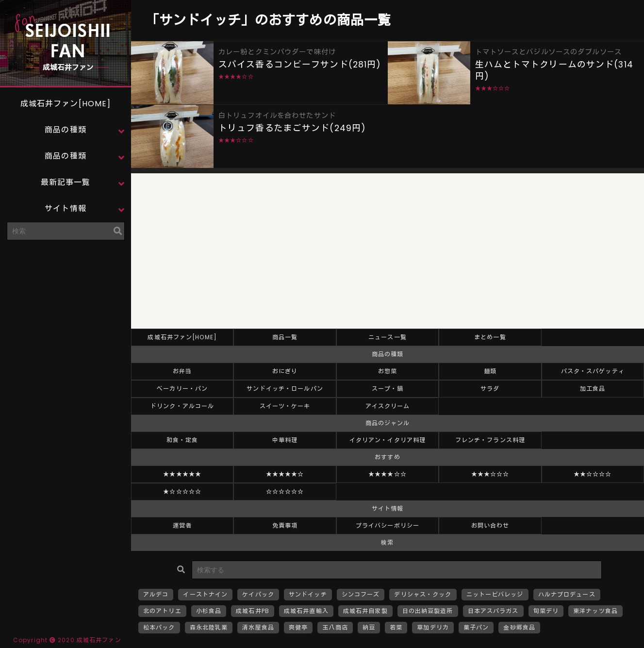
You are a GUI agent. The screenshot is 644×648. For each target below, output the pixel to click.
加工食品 (593, 389)
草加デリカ (433, 627)
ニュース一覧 (388, 337)
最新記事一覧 (66, 182)
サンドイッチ (308, 594)
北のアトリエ (162, 611)
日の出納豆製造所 (428, 611)
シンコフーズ (361, 594)
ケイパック (258, 594)
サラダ (490, 389)
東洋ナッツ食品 (595, 611)
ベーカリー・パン (182, 389)
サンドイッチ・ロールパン (285, 389)
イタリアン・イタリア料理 (388, 440)
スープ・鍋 (388, 389)
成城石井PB (253, 611)
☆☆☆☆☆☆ (285, 491)
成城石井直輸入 (306, 611)
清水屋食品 (258, 627)
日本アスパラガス (493, 611)
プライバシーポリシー (388, 525)
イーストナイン (205, 594)
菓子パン (476, 627)
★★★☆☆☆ (490, 474)
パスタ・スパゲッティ (593, 371)
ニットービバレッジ (495, 594)
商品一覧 (285, 337)
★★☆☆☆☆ (593, 474)
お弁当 (182, 371)
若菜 (396, 627)
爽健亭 (298, 627)
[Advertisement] (66, 308)
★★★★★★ (182, 474)
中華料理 (285, 440)
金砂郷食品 (519, 627)
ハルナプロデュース (567, 594)
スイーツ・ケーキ (285, 406)
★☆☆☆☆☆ (182, 491)
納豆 (369, 627)
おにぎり (285, 371)
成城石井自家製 (365, 611)
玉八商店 (335, 627)
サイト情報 (66, 208)
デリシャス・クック (423, 594)
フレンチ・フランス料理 (490, 440)
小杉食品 (209, 611)
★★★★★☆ (285, 474)
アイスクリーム (388, 406)
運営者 (182, 525)
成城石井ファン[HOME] (66, 104)
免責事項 (285, 525)
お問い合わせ (490, 525)
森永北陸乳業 (209, 627)
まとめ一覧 (490, 337)
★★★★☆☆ (388, 474)
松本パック (159, 627)
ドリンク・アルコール (182, 406)
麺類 (490, 371)
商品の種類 (66, 130)
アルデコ (156, 594)
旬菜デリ (546, 611)
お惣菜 (388, 371)
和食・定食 (182, 440)
